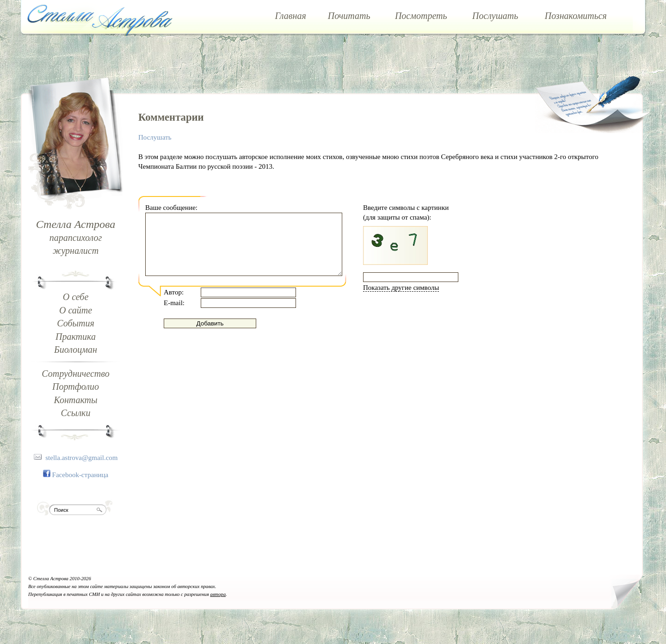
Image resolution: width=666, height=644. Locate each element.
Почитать (349, 16)
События (76, 323)
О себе (76, 297)
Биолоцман (76, 350)
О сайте (76, 310)
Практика (76, 337)
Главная (291, 16)
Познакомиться (576, 16)
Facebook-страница (80, 475)
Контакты (75, 400)
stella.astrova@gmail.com (81, 458)
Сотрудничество (75, 374)
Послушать (495, 16)
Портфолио (76, 386)
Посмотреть (421, 16)
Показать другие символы (401, 288)
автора (218, 594)
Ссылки (76, 413)
